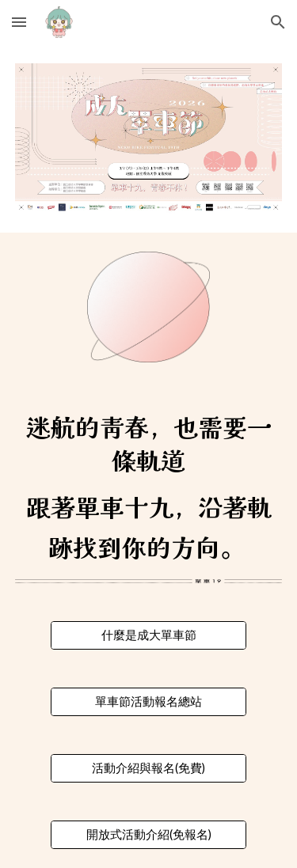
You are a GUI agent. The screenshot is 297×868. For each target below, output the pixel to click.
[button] (19, 22)
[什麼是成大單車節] (148, 635)
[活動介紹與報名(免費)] (148, 768)
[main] (149, 490)
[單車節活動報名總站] (148, 702)
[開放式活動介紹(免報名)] (148, 835)
